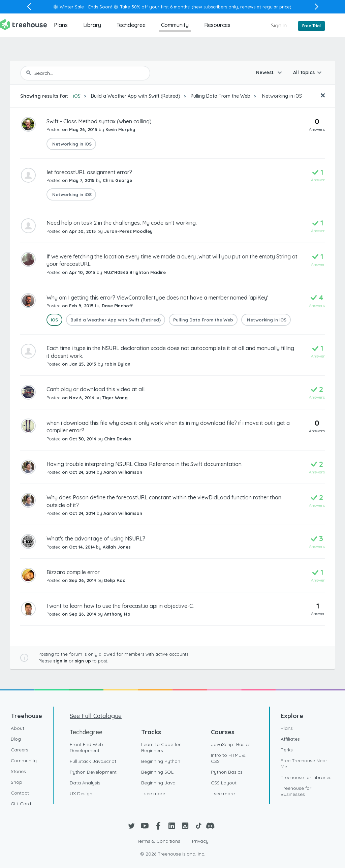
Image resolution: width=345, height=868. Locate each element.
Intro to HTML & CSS (228, 758)
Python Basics (227, 772)
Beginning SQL (157, 772)
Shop (17, 782)
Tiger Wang (115, 398)
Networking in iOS (281, 96)
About (18, 728)
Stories (18, 771)
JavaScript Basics (231, 744)
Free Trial (311, 26)
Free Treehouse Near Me (304, 764)
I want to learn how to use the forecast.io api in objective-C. (120, 606)
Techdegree (131, 25)
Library (92, 25)
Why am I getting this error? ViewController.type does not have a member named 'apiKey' (157, 298)
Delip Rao (115, 580)
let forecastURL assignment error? (89, 172)
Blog (16, 739)
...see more (153, 794)
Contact (20, 793)
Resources (217, 25)
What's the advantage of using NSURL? (96, 538)
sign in (60, 661)
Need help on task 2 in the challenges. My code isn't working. (122, 223)
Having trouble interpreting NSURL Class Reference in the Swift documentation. (145, 464)
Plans (61, 25)
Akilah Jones (117, 547)
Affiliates (290, 739)
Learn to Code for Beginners (161, 747)
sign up (83, 661)
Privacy (200, 841)
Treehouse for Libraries (306, 777)
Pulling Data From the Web (221, 96)
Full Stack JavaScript (93, 761)
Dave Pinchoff (117, 306)
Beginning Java (158, 783)
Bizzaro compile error (73, 572)
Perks (287, 750)
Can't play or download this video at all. (96, 389)
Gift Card (21, 804)
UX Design (81, 794)
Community (175, 25)
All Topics (304, 72)
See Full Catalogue (96, 716)
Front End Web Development (86, 747)
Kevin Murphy (120, 129)
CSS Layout (224, 783)
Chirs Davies (118, 439)
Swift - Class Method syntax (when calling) (99, 121)
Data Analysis (85, 783)
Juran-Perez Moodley (128, 231)
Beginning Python (161, 761)
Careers (20, 750)
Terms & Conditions (159, 841)
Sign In (279, 25)
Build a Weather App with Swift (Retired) (136, 96)
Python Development (93, 772)
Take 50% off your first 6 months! (155, 7)
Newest (265, 72)
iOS (77, 96)
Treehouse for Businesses (296, 791)
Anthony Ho (117, 614)
